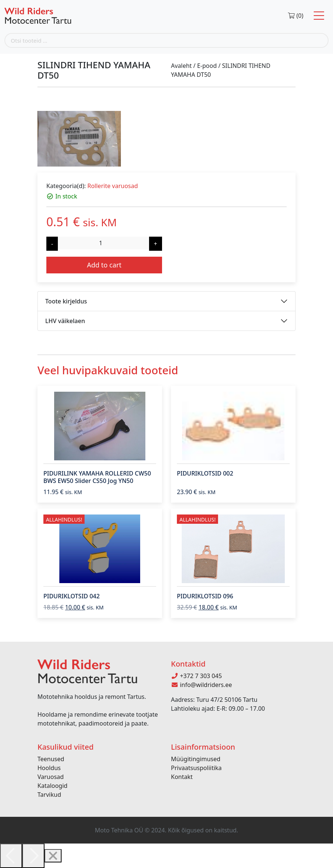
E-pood (207, 66)
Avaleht (181, 66)
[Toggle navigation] (319, 16)
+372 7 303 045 (196, 676)
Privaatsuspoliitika (196, 768)
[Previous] (11, 856)
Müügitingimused (196, 759)
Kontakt (182, 777)
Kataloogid (52, 786)
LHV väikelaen (65, 321)
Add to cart (104, 265)
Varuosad (51, 777)
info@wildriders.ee (202, 685)
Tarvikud (49, 795)
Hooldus (49, 768)
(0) (295, 16)
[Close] (53, 856)
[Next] (33, 856)
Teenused (51, 759)
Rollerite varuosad (112, 186)
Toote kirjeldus (66, 301)
